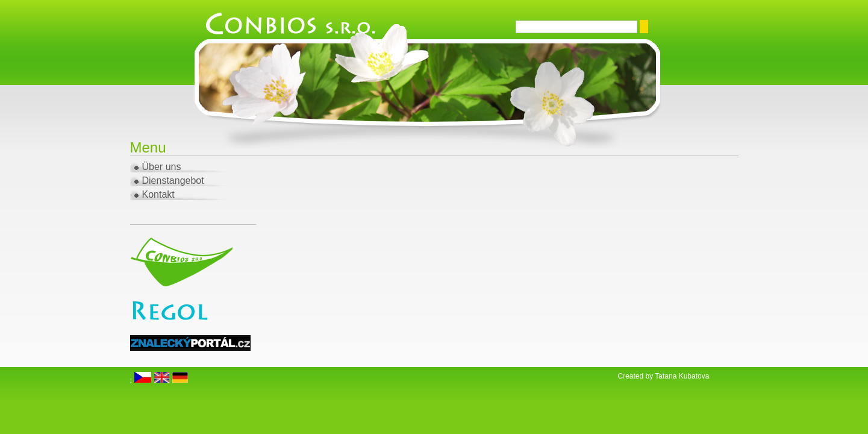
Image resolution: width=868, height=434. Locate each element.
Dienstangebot (173, 181)
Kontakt (158, 194)
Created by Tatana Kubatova (664, 376)
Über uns (162, 167)
